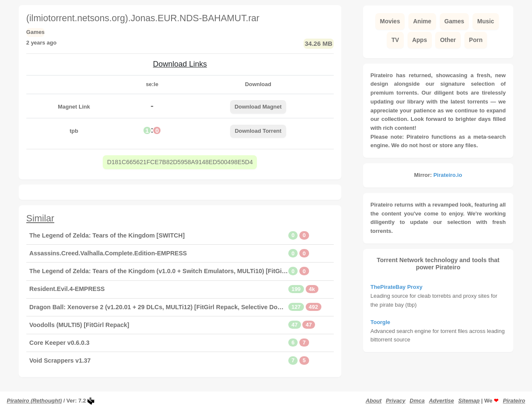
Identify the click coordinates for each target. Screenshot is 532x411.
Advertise (441, 401)
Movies (390, 21)
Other (448, 40)
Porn (476, 40)
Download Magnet (258, 107)
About (373, 401)
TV (395, 40)
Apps (420, 40)
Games (455, 21)
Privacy (396, 401)
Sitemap (469, 401)
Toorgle (381, 322)
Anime (422, 21)
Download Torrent (258, 131)
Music (486, 21)
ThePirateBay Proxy (397, 287)
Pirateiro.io (448, 175)
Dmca (417, 401)
